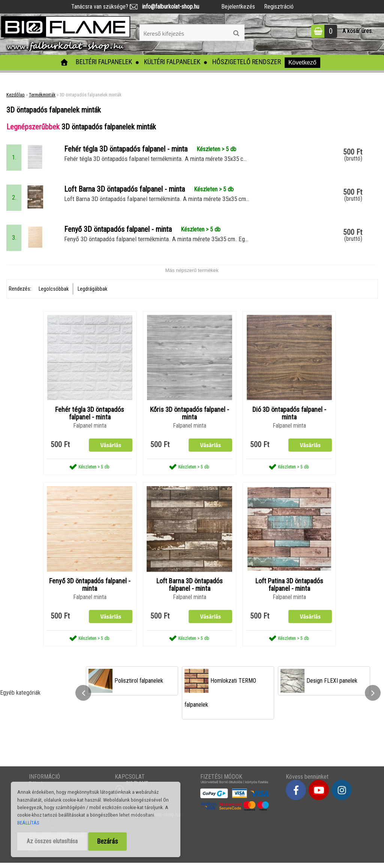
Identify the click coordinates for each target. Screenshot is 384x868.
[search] (236, 33)
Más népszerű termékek (192, 275)
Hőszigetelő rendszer (247, 62)
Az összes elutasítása (52, 841)
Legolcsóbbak (54, 293)
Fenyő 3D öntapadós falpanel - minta (90, 590)
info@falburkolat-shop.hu (168, 7)
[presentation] (83, 698)
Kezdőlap (16, 95)
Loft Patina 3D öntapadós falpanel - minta (289, 590)
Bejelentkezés (238, 7)
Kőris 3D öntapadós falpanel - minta (190, 418)
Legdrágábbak (92, 293)
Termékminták (42, 95)
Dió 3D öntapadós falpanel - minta (289, 418)
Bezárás (107, 841)
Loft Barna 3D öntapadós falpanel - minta (190, 590)
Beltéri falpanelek (104, 62)
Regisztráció (279, 7)
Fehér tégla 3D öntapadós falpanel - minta (90, 418)
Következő (302, 62)
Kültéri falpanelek (172, 62)
